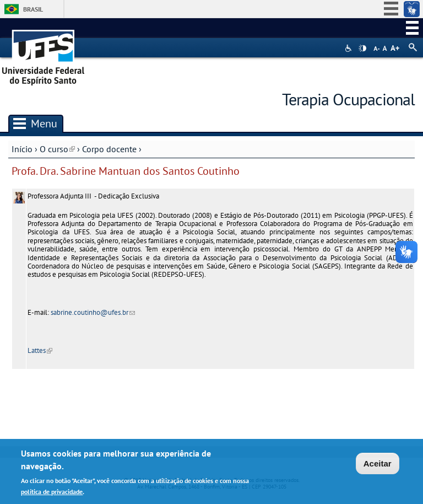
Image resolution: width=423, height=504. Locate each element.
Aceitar (378, 465)
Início (22, 149)
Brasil (33, 9)
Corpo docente (109, 149)
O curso (57, 149)
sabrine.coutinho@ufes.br (93, 312)
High (362, 49)
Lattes (40, 350)
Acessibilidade (349, 48)
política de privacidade (52, 493)
